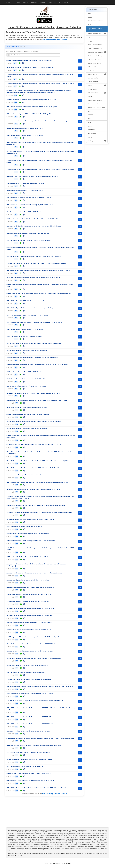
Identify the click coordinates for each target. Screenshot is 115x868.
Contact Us (34, 2)
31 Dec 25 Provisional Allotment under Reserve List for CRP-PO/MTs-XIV (30, 724)
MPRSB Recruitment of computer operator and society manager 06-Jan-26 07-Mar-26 (34, 343)
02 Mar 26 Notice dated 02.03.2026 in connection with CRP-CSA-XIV (28, 233)
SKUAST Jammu (93, 89)
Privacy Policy (52, 2)
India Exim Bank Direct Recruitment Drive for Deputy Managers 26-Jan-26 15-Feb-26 (33, 489)
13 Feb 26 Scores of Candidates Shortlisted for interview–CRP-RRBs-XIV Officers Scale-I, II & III (37, 400)
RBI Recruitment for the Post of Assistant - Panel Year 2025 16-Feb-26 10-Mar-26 (32, 219)
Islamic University (97, 74)
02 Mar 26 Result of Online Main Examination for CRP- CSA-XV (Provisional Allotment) (34, 226)
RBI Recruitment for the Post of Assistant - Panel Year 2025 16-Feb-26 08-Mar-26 (32, 358)
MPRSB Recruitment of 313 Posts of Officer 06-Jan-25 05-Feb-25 (27, 665)
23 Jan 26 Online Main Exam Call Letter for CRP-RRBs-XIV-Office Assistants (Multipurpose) (36, 505)
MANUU (97, 85)
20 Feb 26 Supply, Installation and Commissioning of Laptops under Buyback (31, 308)
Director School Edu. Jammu (96, 104)
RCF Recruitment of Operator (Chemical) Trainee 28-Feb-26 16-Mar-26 (29, 240)
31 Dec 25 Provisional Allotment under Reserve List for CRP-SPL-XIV (28, 731)
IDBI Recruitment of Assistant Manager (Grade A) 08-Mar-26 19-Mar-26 (29, 198)
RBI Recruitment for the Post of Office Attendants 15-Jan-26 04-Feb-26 (29, 630)
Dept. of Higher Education (95, 100)
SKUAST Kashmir (97, 93)
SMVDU (90, 96)
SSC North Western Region (95, 21)
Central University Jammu (95, 45)
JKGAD (90, 122)
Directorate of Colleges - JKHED (97, 108)
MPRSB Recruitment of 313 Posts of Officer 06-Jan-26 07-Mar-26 (27, 351)
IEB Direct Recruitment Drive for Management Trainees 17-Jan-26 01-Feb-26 (31, 541)
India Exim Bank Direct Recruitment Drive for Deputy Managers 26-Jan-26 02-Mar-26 (33, 278)
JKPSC (90, 13)
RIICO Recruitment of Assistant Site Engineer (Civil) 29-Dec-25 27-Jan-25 (30, 694)
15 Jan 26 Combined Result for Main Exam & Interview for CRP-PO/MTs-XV (30, 608)
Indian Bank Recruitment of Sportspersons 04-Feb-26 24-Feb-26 (27, 407)
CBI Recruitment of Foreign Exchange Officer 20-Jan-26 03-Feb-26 (28, 534)
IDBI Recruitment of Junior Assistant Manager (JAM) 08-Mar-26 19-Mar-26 (30, 205)
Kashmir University (93, 82)
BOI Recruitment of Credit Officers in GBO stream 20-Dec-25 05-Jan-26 (29, 759)
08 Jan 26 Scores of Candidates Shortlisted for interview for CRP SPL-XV (30, 651)
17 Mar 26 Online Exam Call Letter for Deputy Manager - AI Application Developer (32, 176)
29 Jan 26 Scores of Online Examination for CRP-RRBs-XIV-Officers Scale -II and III (33, 468)
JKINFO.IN (10, 2)
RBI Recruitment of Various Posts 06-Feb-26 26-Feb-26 (24, 372)
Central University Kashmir (95, 48)
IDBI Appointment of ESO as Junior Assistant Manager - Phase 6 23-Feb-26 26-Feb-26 (34, 256)
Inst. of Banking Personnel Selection (55, 40)
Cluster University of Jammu (97, 52)
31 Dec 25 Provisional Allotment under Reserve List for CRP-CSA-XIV (29, 717)
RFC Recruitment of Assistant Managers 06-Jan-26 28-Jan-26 (26, 672)
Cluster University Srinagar (95, 56)
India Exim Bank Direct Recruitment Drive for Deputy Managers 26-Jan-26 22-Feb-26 (33, 393)
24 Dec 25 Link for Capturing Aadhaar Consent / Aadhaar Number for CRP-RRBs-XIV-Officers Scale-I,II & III (40, 738)
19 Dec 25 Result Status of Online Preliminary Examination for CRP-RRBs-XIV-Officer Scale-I (36, 788)
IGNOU (90, 37)
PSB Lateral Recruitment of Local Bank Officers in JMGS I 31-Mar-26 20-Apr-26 (32, 107)
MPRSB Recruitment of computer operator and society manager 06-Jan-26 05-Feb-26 (34, 658)
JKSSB (90, 17)
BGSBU (90, 41)
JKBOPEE (91, 111)
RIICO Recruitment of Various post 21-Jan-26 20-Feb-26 (24, 527)
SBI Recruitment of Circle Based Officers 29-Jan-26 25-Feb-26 (26, 386)
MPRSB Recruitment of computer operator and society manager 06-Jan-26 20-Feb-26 (34, 422)
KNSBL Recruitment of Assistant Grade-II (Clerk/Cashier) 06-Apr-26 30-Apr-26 (31, 100)
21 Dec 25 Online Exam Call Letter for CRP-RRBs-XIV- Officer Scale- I (28, 774)
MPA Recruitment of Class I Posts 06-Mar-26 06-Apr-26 (24, 212)
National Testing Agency (97, 34)
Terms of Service (63, 2)
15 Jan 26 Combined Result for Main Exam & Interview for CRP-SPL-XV (29, 616)
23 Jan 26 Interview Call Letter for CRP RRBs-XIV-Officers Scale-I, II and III (30, 519)
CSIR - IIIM (91, 71)
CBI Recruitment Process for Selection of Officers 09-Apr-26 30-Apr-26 (29, 60)
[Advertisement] (44, 811)
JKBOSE (90, 115)
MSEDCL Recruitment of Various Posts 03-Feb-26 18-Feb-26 (26, 379)
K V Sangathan (97, 141)
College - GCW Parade (94, 63)
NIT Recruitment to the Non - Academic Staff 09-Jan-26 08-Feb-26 (27, 557)
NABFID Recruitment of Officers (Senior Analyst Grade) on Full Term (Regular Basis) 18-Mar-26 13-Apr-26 (40, 84)
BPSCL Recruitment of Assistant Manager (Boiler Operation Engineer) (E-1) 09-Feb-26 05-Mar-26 (37, 365)
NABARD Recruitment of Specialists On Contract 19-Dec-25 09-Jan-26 (29, 679)
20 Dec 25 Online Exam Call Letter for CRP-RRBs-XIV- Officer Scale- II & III (30, 781)
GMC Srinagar (92, 133)
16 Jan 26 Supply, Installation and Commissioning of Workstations (28, 580)
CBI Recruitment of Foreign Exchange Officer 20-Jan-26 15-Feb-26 (28, 414)
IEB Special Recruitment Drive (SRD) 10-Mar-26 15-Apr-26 (25, 128)
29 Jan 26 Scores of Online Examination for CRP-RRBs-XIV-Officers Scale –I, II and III (34, 445)
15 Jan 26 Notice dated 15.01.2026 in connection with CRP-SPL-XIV (28, 601)
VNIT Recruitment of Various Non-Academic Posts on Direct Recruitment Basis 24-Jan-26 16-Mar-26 (38, 271)
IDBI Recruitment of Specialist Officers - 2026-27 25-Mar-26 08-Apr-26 (29, 114)
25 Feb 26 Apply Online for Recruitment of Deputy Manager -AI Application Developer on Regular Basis (39, 294)
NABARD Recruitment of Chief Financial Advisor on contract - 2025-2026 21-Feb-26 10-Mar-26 (36, 263)
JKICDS (90, 126)
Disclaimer (43, 2)
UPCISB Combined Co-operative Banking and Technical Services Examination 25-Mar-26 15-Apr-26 (38, 121)
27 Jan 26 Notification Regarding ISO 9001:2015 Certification (26, 475)
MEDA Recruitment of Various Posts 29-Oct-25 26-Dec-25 (25, 767)
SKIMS (90, 137)
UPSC (90, 25)
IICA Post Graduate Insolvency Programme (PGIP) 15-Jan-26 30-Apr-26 (29, 623)
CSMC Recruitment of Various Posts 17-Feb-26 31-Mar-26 (25, 135)
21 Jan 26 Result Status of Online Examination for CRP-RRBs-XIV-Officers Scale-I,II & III (34, 573)
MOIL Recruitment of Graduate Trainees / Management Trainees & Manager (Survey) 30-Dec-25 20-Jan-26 (40, 686)
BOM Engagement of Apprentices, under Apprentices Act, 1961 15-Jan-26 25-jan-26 (33, 637)
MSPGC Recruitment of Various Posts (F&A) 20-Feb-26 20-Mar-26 (27, 315)
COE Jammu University (94, 60)
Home (18, 2)
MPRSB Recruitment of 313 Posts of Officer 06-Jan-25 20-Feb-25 (27, 429)
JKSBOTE (91, 119)
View (80, 61)
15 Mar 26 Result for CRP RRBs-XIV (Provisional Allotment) (25, 183)
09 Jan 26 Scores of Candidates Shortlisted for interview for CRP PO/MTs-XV (31, 644)
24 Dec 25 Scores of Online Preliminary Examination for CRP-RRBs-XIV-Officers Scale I (34, 745)
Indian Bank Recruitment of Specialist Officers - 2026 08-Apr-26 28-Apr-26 (30, 67)
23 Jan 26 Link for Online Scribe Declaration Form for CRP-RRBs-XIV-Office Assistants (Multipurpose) (39, 512)
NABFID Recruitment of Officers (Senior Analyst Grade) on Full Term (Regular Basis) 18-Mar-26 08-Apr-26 (40, 169)
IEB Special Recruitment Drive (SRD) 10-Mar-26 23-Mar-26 (25, 191)
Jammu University (93, 78)
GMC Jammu (91, 130)
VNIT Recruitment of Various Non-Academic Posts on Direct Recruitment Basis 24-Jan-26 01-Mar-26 (38, 482)
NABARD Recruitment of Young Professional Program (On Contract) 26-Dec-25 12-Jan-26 (35, 701)
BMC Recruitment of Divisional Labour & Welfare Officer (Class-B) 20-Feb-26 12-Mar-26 (34, 322)
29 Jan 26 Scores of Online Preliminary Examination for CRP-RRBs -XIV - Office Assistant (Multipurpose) (40, 461)
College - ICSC (92, 67)
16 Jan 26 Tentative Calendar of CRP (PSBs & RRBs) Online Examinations (30, 587)
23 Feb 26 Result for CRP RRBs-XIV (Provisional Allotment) (25, 301)
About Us (25, 2)
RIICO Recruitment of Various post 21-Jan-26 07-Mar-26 (24, 336)
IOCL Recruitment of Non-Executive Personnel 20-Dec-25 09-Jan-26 (28, 752)
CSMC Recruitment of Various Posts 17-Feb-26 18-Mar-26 (25, 329)
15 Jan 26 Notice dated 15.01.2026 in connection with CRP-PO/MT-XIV (29, 594)
